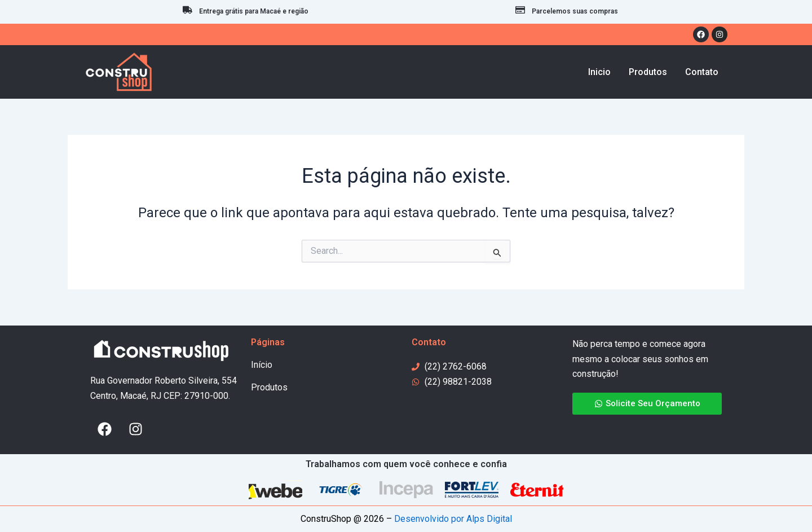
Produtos (269, 387)
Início (262, 365)
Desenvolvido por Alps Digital (453, 519)
